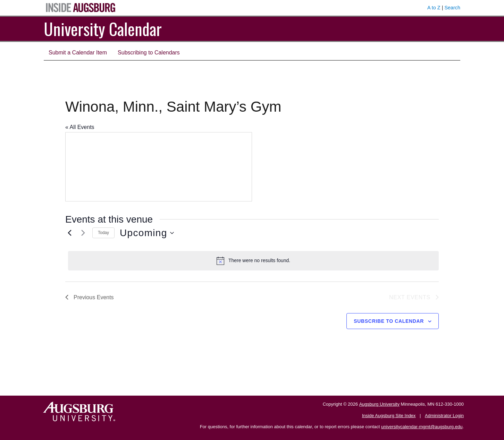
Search (452, 8)
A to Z (434, 8)
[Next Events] (83, 233)
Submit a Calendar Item (78, 53)
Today (103, 233)
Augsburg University (379, 404)
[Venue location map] (159, 167)
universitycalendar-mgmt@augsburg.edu (422, 427)
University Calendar (103, 29)
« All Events (80, 127)
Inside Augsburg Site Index (389, 416)
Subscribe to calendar (389, 321)
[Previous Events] (69, 233)
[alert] (253, 261)
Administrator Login (444, 416)
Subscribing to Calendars (149, 53)
